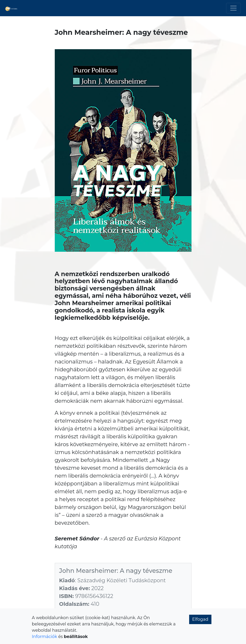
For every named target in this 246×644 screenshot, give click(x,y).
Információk (45, 637)
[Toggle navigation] (233, 8)
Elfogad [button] (200, 619)
